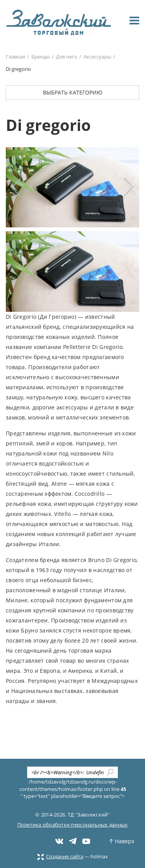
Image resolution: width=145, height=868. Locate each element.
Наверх (122, 841)
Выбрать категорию (73, 92)
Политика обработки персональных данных (73, 825)
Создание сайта (60, 856)
